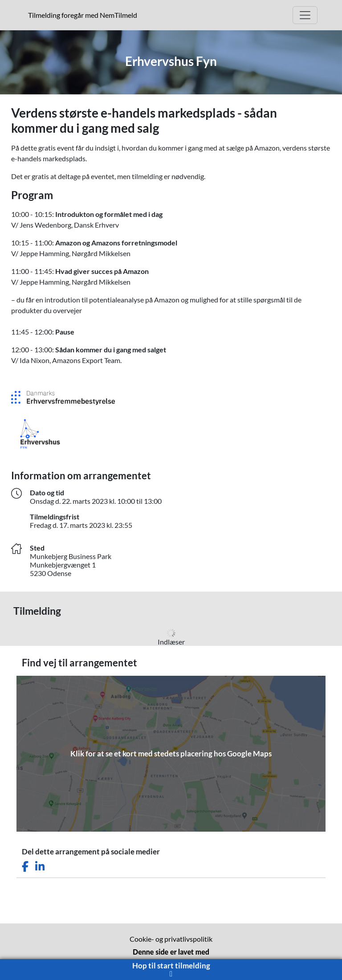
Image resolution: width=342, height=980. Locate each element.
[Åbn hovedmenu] (305, 15)
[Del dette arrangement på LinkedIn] (40, 867)
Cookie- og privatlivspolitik (171, 939)
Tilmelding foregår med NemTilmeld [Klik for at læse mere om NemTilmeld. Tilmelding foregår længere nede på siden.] (84, 15)
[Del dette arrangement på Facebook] (25, 867)
